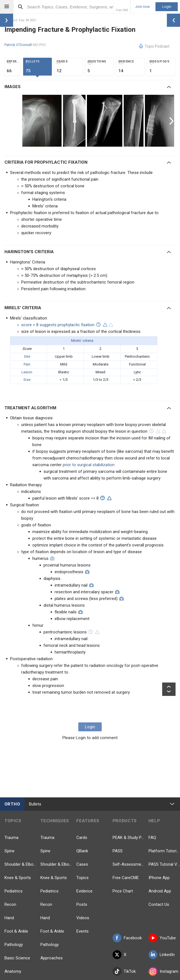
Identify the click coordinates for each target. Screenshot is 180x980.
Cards (82, 838)
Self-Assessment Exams (128, 864)
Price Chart (123, 891)
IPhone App (159, 878)
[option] (43, 121)
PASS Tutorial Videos (164, 864)
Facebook (127, 938)
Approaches (52, 958)
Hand (9, 918)
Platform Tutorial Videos (164, 851)
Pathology (14, 945)
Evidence (84, 891)
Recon (10, 904)
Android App (160, 891)
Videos (83, 918)
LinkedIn (162, 955)
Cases (82, 864)
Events (82, 931)
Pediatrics (14, 891)
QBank (82, 851)
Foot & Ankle (16, 931)
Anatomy (13, 971)
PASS (118, 851)
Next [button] (172, 121)
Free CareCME (126, 878)
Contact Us (159, 904)
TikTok (124, 971)
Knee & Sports (18, 878)
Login (167, 7)
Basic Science (17, 958)
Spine (9, 851)
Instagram (163, 971)
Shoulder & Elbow (20, 864)
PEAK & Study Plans (128, 838)
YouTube (162, 938)
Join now (143, 7)
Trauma (11, 838)
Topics (82, 878)
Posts (82, 904)
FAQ (152, 838)
